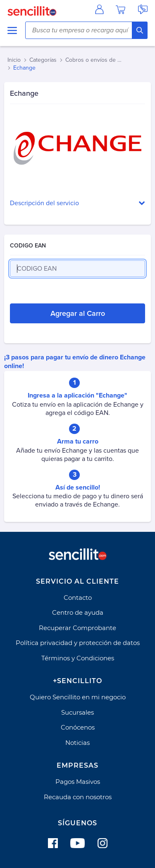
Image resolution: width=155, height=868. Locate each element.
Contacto (78, 598)
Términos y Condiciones (78, 658)
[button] (77, 203)
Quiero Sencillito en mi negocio (78, 697)
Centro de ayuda (78, 612)
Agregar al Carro (78, 313)
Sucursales (77, 712)
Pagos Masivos (78, 782)
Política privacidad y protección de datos (78, 643)
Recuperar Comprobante (77, 628)
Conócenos (78, 727)
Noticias (77, 743)
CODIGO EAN (28, 246)
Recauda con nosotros (78, 797)
